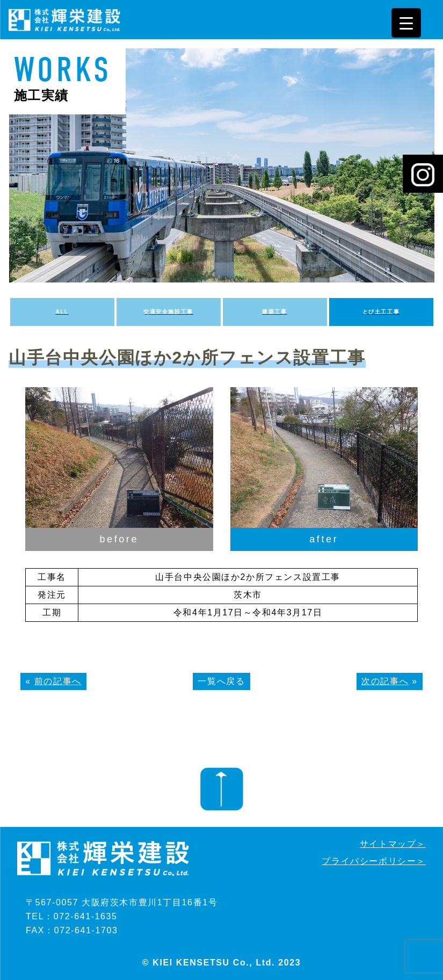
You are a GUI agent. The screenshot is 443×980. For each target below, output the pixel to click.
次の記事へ (385, 681)
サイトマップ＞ (393, 844)
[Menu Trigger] (406, 23)
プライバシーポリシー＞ (374, 861)
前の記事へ (58, 681)
